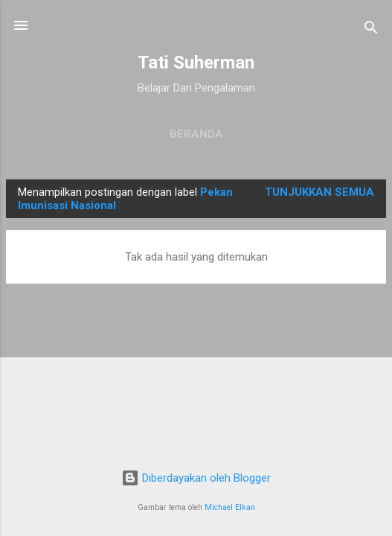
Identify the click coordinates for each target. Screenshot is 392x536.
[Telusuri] (371, 30)
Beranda (196, 134)
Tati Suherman (196, 63)
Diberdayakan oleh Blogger (196, 478)
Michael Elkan (230, 507)
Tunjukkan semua (319, 192)
